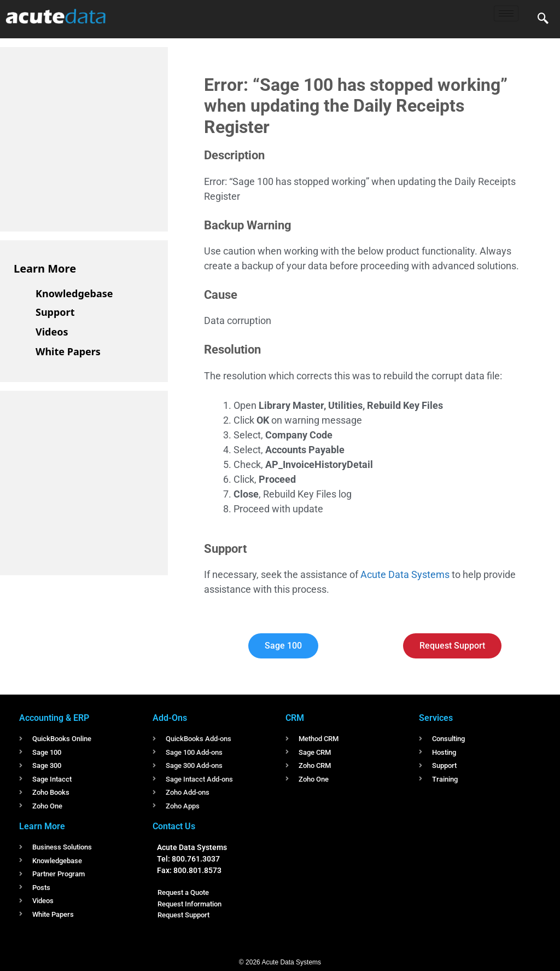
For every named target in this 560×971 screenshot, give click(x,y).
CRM (295, 718)
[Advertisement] (96, 137)
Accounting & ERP (54, 718)
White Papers (68, 351)
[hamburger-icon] (506, 13)
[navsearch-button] (543, 19)
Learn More (45, 268)
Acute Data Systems (405, 574)
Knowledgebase (74, 293)
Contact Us (174, 826)
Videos (52, 332)
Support (55, 312)
